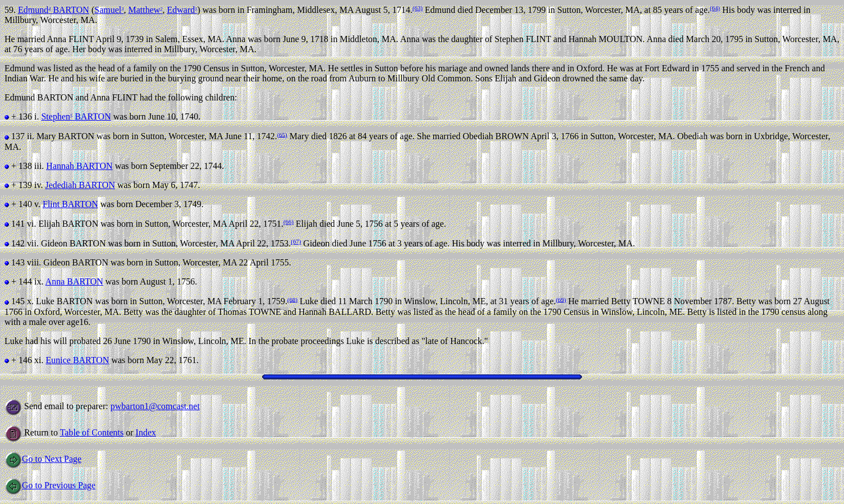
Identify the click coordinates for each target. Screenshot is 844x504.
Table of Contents (92, 432)
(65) (282, 134)
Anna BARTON (74, 281)
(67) (296, 241)
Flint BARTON (70, 204)
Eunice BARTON (77, 360)
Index (146, 432)
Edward (182, 10)
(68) (292, 299)
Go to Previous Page (50, 485)
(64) (715, 8)
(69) (561, 299)
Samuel (109, 10)
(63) (418, 8)
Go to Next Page (43, 459)
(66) (288, 222)
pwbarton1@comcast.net (155, 406)
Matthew (145, 10)
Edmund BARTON (54, 10)
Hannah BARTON (79, 166)
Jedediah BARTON (80, 185)
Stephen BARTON (76, 116)
